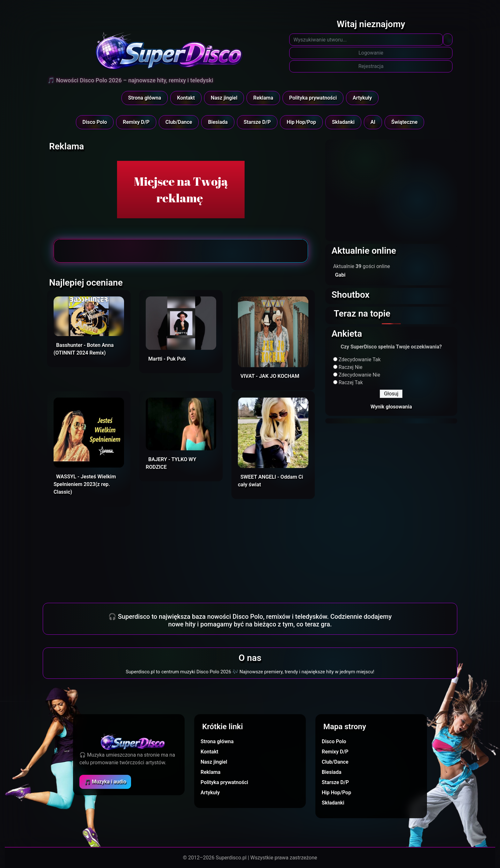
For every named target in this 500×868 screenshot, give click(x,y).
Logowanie (371, 53)
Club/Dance (179, 122)
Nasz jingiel (224, 98)
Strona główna (145, 98)
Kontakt (186, 98)
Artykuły (362, 98)
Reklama (263, 98)
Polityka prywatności (313, 98)
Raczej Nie (351, 367)
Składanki (343, 122)
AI (373, 122)
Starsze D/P (257, 122)
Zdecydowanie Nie (360, 375)
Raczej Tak (351, 382)
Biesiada (218, 122)
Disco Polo (95, 122)
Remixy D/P (136, 122)
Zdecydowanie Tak (360, 359)
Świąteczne (404, 122)
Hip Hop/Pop (301, 122)
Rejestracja (371, 66)
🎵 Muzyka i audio (105, 782)
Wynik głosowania (391, 407)
